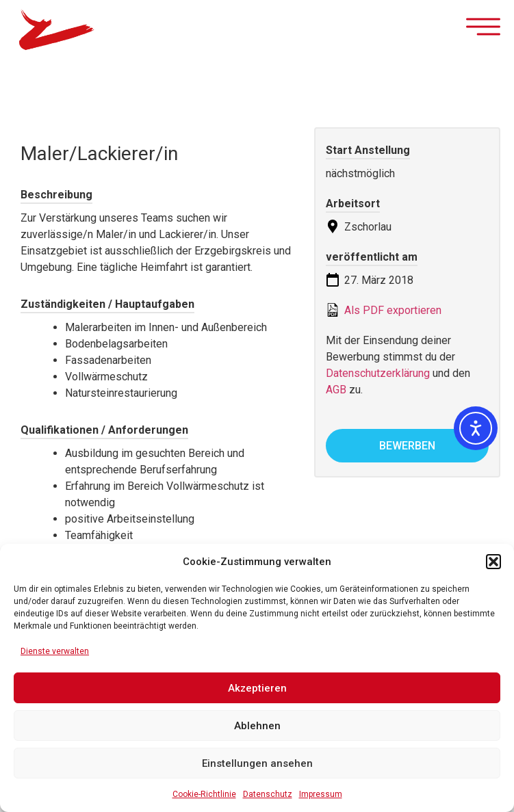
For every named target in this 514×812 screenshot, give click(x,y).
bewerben (407, 446)
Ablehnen (257, 726)
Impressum (321, 794)
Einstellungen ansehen (257, 763)
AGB (336, 390)
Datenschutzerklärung (378, 373)
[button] (493, 562)
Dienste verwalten (55, 651)
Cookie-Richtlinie (204, 794)
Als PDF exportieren (384, 310)
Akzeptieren (257, 688)
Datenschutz (268, 794)
